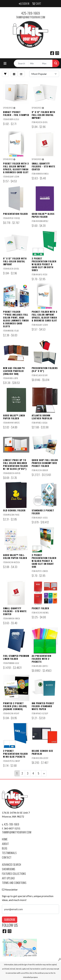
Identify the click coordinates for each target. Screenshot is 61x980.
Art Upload (8, 878)
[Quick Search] (21, 63)
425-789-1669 (30, 13)
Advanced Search (12, 865)
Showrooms (9, 869)
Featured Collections (14, 874)
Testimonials (9, 853)
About (5, 844)
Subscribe (10, 920)
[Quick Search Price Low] (34, 63)
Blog (5, 848)
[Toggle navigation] (5, 63)
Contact (7, 857)
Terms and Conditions (14, 883)
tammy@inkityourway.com (31, 17)
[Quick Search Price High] (46, 63)
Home (5, 839)
